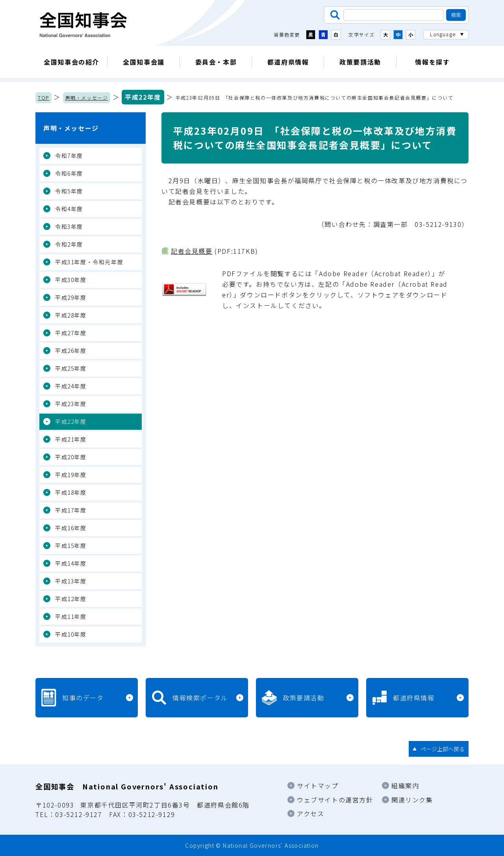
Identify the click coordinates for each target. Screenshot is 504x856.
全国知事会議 (144, 62)
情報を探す (432, 62)
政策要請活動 (360, 62)
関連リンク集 (412, 800)
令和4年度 (69, 209)
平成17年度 (71, 510)
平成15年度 (71, 546)
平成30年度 (71, 280)
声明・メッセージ (87, 97)
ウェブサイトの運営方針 (335, 800)
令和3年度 (69, 227)
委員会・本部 (216, 62)
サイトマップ (318, 785)
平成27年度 (71, 333)
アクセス (310, 813)
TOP (44, 97)
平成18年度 (71, 492)
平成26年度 (71, 351)
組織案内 (405, 785)
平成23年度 (71, 404)
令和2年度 (69, 244)
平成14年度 (71, 563)
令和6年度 (69, 173)
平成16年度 (71, 528)
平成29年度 (71, 297)
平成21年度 (71, 439)
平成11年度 (71, 616)
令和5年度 (69, 191)
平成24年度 (71, 386)
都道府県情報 (288, 62)
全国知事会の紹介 (71, 62)
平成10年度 (71, 634)
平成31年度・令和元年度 (89, 262)
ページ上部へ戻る (443, 749)
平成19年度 (71, 475)
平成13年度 (71, 581)
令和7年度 (69, 156)
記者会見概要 (192, 251)
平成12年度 (71, 599)
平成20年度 (71, 457)
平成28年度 (71, 315)
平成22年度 (143, 97)
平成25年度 (71, 368)
